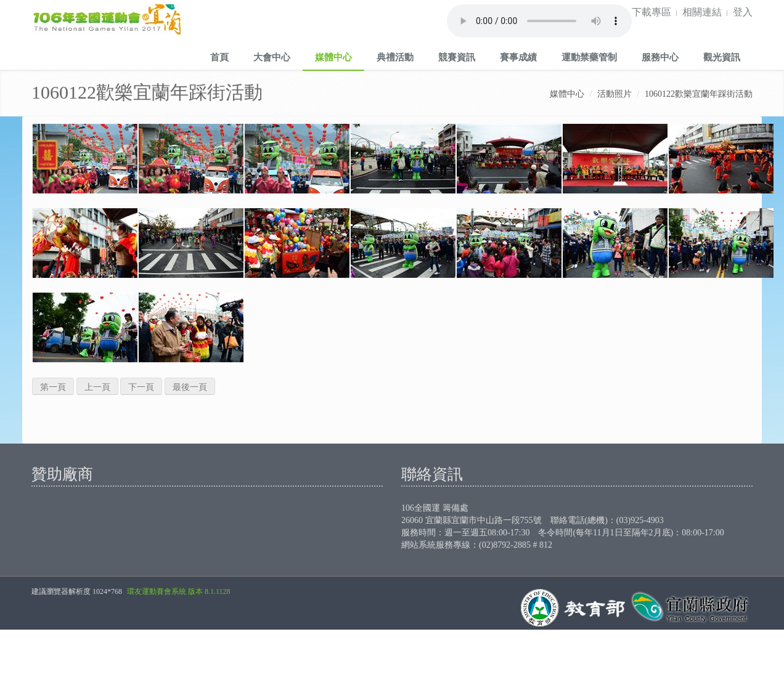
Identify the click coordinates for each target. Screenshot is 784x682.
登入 (743, 12)
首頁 (219, 57)
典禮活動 (395, 57)
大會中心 (272, 57)
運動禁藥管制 (589, 57)
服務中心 (660, 57)
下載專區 (651, 12)
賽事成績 (518, 57)
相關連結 (702, 12)
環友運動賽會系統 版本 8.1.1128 (179, 591)
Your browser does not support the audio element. (539, 21)
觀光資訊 (722, 57)
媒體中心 (333, 57)
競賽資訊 (457, 57)
